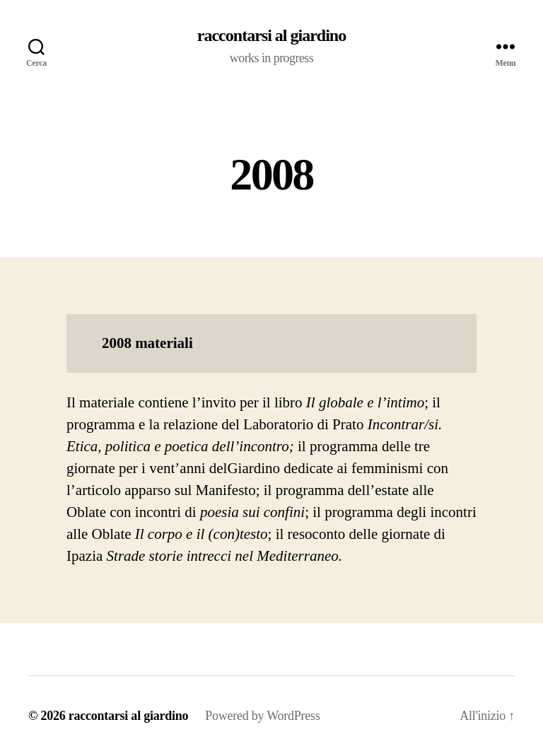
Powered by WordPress (262, 716)
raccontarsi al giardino (271, 35)
